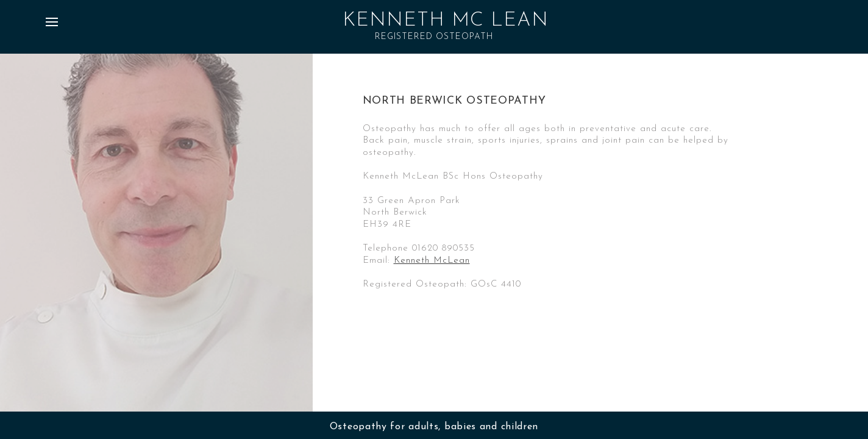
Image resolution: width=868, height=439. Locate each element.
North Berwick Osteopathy (454, 101)
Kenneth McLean (432, 261)
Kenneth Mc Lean (446, 21)
